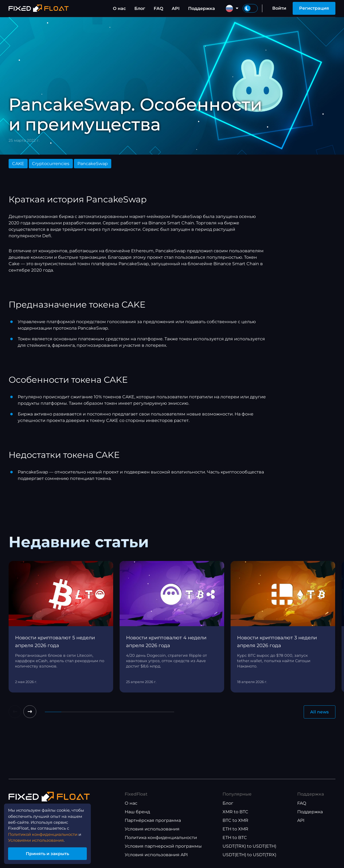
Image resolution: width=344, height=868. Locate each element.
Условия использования (152, 829)
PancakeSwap (93, 164)
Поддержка (202, 8)
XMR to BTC (235, 812)
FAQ (158, 8)
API (176, 8)
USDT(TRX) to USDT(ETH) (249, 846)
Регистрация (314, 8)
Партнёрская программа (153, 821)
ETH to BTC (235, 838)
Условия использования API (156, 855)
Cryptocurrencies (51, 164)
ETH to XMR (235, 829)
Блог (140, 8)
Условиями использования (39, 839)
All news (319, 712)
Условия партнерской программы (163, 846)
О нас (119, 8)
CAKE (18, 164)
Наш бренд (137, 812)
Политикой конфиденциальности (46, 832)
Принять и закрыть (51, 853)
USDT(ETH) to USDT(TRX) (249, 855)
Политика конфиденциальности (161, 838)
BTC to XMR (235, 821)
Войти (279, 8)
